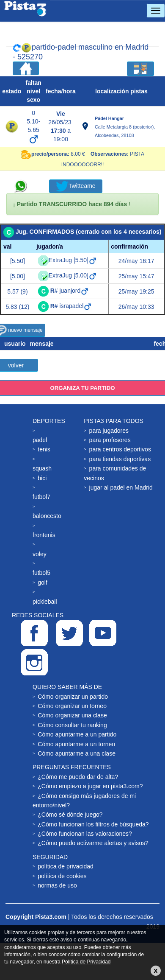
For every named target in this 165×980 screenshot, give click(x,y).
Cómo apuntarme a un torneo (76, 744)
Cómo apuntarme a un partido (77, 734)
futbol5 (41, 573)
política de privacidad (66, 866)
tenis (44, 449)
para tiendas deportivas (120, 459)
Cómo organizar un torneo (72, 706)
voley (40, 554)
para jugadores (109, 431)
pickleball (45, 602)
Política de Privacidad (86, 962)
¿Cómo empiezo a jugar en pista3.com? (90, 786)
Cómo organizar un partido (73, 697)
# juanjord (70, 291)
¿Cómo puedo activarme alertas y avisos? (93, 843)
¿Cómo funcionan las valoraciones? (85, 834)
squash (42, 468)
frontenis (44, 535)
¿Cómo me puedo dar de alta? (78, 777)
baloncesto (47, 516)
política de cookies (62, 876)
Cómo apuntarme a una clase (77, 753)
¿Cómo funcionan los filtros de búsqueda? (93, 824)
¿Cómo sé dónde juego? (70, 815)
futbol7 (41, 497)
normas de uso (57, 885)
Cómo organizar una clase (72, 715)
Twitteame (76, 186)
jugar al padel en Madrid (121, 487)
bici (42, 478)
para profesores (110, 440)
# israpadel (71, 306)
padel (40, 440)
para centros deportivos (120, 449)
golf (43, 582)
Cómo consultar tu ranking (72, 725)
